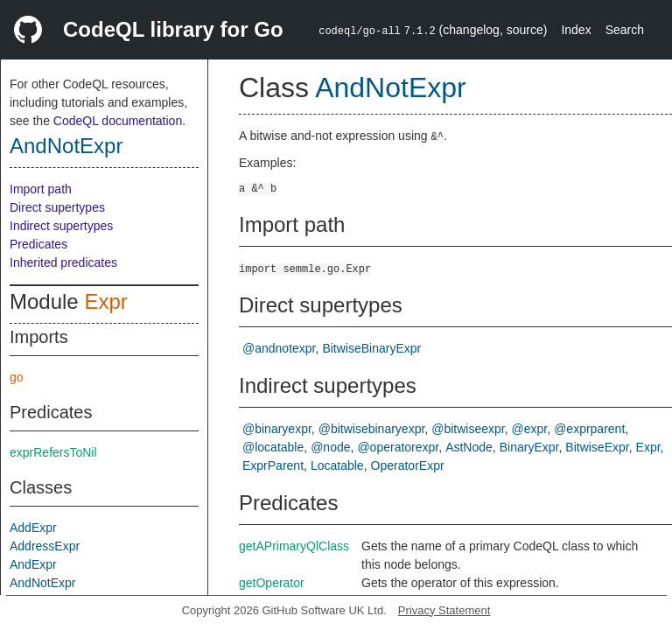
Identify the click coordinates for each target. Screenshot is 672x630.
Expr (105, 301)
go (17, 377)
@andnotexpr (279, 348)
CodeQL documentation (118, 121)
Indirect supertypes (61, 226)
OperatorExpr (408, 465)
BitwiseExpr (597, 447)
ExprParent (273, 465)
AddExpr (33, 528)
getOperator (272, 583)
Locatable (337, 465)
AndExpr (33, 564)
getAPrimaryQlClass (294, 546)
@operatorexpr (398, 447)
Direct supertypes (57, 207)
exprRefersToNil (53, 452)
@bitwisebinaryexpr (372, 429)
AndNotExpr (66, 146)
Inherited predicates (63, 262)
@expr (530, 429)
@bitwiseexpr (468, 429)
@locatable (273, 447)
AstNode (469, 447)
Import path (41, 189)
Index (576, 30)
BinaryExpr (529, 447)
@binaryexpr (277, 429)
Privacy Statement (444, 610)
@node (330, 447)
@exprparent (589, 429)
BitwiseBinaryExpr (371, 348)
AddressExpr (45, 546)
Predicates (38, 244)
